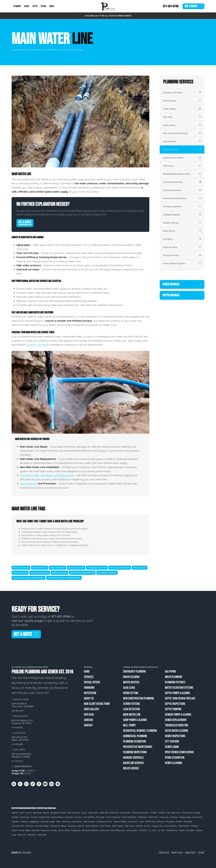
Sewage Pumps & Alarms (178, 715)
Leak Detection (28, 484)
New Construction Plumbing (182, 133)
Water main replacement (120, 568)
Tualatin (199, 830)
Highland (15, 822)
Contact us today (37, 345)
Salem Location (19, 733)
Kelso (58, 822)
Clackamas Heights (140, 813)
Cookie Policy (190, 853)
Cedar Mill (103, 813)
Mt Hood (29, 826)
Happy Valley (185, 817)
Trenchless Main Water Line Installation (29, 578)
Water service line (20, 573)
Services (89, 677)
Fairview (78, 817)
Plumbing (17, 6)
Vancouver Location (20, 700)
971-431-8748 (171, 6)
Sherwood (105, 830)
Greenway (164, 817)
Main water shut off (76, 568)
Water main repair (59, 573)
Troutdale (190, 830)
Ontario (147, 826)
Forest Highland (113, 817)
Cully (168, 813)
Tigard (182, 830)
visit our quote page (27, 621)
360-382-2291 (17, 711)
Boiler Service (182, 231)
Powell (14, 830)
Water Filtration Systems (182, 263)
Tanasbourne (172, 830)
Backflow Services (182, 223)
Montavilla (188, 822)
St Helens (143, 830)
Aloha (22, 813)
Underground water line (97, 568)
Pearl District (184, 826)
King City (66, 822)
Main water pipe (140, 568)
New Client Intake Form (97, 704)
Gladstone (142, 817)
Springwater (132, 830)
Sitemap (201, 853)
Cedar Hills (93, 813)
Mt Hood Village (42, 826)
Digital (28, 853)
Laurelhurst (133, 822)
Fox (24, 853)
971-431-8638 (17, 744)
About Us (89, 698)
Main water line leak (21, 568)
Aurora (29, 813)
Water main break (58, 568)
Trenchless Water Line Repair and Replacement (47, 475)
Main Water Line (182, 150)
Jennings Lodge (48, 822)
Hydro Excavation (175, 758)
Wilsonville (42, 835)
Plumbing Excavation (182, 190)
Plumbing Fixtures (182, 255)
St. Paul (161, 830)
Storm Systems (131, 704)
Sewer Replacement (176, 720)
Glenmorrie (153, 817)
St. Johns (153, 830)
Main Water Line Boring (107, 573)
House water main (40, 568)
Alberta (15, 813)
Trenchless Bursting (176, 725)
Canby (84, 813)
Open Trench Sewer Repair (179, 752)
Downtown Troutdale (191, 813)
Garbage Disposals (182, 215)
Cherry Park (125, 813)
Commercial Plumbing (182, 182)
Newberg (72, 826)
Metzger (160, 822)
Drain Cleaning (182, 101)
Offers (44, 6)
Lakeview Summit (104, 822)
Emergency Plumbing (182, 93)
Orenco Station (170, 826)
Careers (88, 720)
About (52, 6)
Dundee (15, 817)
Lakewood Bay (120, 822)
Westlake (32, 835)
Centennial (114, 813)
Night (20, 853)
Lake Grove (77, 822)
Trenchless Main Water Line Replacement (64, 578)
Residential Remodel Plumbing (182, 174)
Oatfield (139, 826)
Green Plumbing (182, 247)
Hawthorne (197, 817)
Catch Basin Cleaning (176, 731)
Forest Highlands (129, 817)
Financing (89, 688)
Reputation (90, 693)
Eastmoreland (57, 817)
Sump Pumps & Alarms (182, 158)
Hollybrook (34, 822)
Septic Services (182, 295)
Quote (194, 6)
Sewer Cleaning (173, 763)
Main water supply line (40, 573)
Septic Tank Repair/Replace (180, 698)
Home (87, 672)
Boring (46, 813)
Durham (34, 817)
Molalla (179, 822)
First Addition (89, 817)
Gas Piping (182, 239)
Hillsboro (25, 822)
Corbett (153, 813)
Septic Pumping (173, 709)
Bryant (64, 813)
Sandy (54, 830)
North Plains (105, 826)
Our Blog (89, 715)
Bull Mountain (74, 813)
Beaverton (37, 813)
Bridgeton (55, 813)
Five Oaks (100, 817)
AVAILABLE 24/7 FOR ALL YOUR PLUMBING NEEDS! (108, 16)
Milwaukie (170, 822)
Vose (14, 835)
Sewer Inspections (175, 736)
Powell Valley (24, 830)
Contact (88, 725)
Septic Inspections (175, 704)
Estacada (69, 817)
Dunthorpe (25, 817)
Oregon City (157, 826)
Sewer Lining (172, 747)
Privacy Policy (177, 853)
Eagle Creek (44, 817)
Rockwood (45, 830)
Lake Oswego (89, 822)
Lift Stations (172, 741)
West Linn (22, 835)
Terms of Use (164, 853)
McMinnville (150, 822)
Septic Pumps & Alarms (177, 693)
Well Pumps (182, 166)
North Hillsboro (92, 826)
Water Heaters (182, 109)
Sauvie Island (64, 830)
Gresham (174, 817)
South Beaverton (118, 830)
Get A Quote (25, 223)
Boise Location (18, 750)
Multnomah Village (58, 826)
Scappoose (76, 830)
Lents (141, 822)
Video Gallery (91, 709)
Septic (35, 6)
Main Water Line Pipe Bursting (82, 573)
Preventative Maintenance (182, 198)
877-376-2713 (17, 761)
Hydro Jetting (182, 125)
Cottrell (161, 813)
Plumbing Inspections (182, 206)
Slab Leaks (182, 117)
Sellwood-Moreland (91, 830)
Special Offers (92, 682)
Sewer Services (182, 284)
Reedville (35, 830)
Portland (195, 826)
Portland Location (20, 716)
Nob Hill (81, 826)
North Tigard (118, 826)
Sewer (27, 6)
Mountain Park (18, 826)
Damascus (176, 813)
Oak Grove (129, 826)
